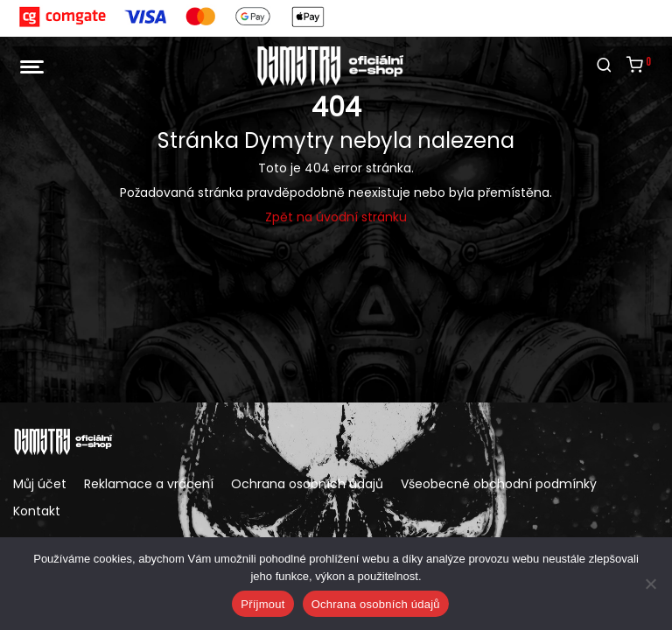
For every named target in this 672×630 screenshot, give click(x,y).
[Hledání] (604, 66)
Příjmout (262, 604)
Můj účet (40, 484)
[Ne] (650, 584)
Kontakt (37, 511)
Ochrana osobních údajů (307, 484)
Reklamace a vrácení (149, 484)
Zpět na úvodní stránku (336, 217)
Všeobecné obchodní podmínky (499, 484)
